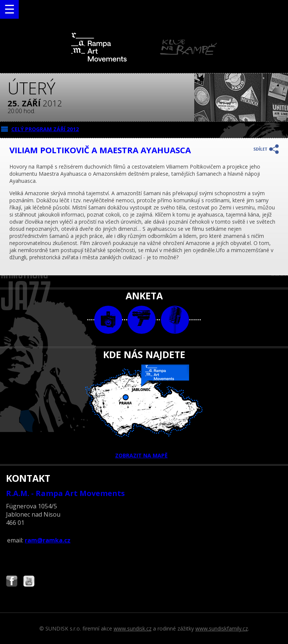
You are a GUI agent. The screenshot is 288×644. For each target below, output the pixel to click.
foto (108, 320)
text (175, 320)
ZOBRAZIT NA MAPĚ (144, 412)
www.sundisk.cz (133, 628)
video (142, 320)
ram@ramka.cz (48, 540)
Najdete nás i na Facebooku (12, 582)
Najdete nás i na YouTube (29, 582)
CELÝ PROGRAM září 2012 (45, 129)
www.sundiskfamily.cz (222, 628)
